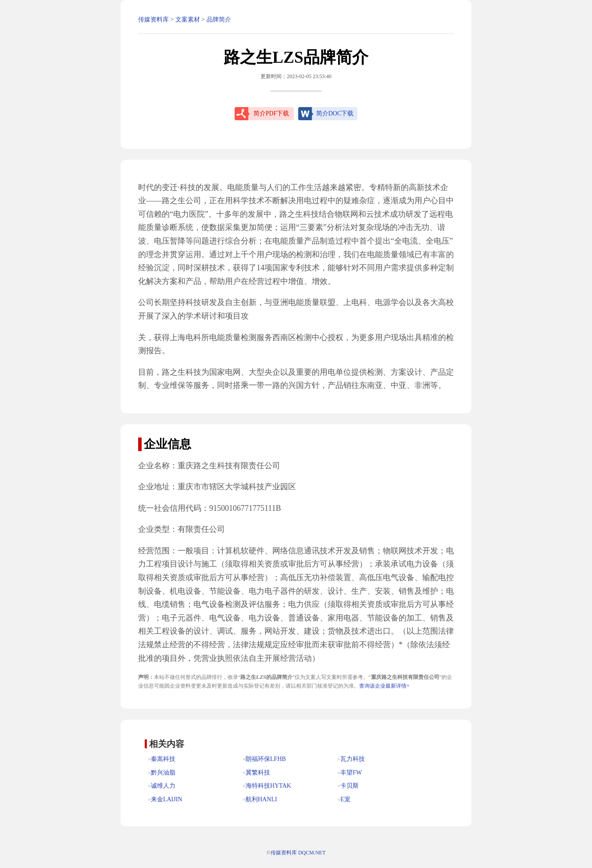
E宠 (345, 799)
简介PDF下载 (271, 113)
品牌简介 (219, 20)
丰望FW (351, 773)
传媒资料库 (153, 20)
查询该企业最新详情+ (384, 686)
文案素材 (188, 20)
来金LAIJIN (167, 799)
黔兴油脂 (163, 773)
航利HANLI (261, 799)
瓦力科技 (353, 759)
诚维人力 (163, 786)
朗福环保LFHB (266, 759)
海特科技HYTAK (268, 786)
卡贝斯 (349, 786)
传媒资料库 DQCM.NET (298, 853)
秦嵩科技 (163, 759)
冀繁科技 (258, 773)
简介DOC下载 (335, 113)
